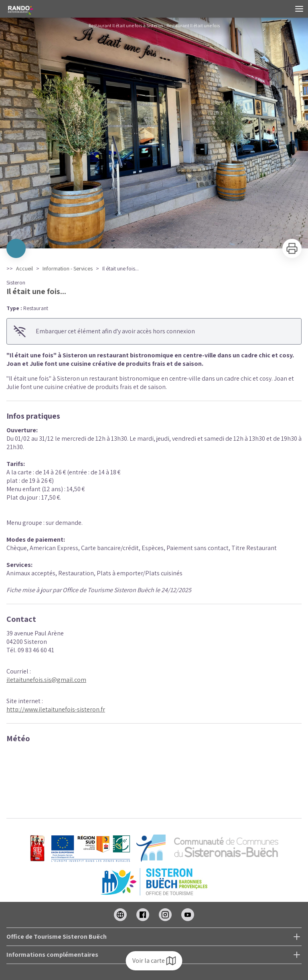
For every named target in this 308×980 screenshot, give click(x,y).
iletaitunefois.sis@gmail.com (46, 680)
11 (194, 238)
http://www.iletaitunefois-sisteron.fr (56, 709)
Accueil (24, 268)
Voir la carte (154, 961)
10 (186, 238)
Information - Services (68, 268)
